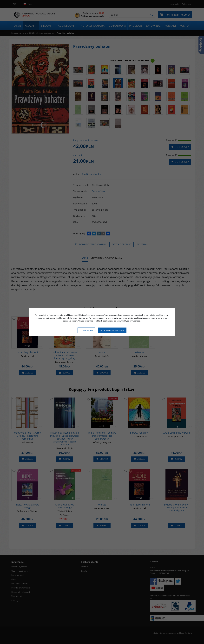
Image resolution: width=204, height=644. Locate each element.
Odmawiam (86, 330)
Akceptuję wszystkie (112, 330)
